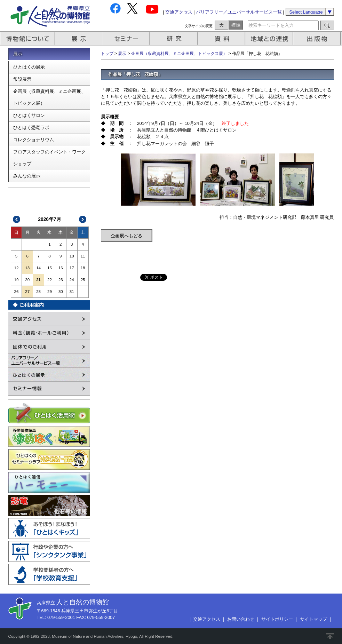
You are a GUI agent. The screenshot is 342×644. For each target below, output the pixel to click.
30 (61, 292)
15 (50, 268)
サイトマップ (313, 619)
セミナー (126, 39)
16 (61, 268)
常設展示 (22, 79)
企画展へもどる (126, 236)
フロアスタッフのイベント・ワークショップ (49, 158)
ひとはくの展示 (29, 67)
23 (61, 280)
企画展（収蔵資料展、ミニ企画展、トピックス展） (49, 97)
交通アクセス (179, 12)
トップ (107, 54)
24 (72, 280)
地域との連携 (270, 39)
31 (72, 292)
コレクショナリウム (34, 140)
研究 (174, 39)
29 (50, 292)
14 (38, 268)
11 (83, 256)
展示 (79, 39)
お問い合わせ (241, 619)
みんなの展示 (27, 176)
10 (72, 256)
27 (27, 292)
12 (17, 268)
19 (17, 280)
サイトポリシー (277, 619)
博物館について (27, 39)
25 (83, 280)
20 (27, 280)
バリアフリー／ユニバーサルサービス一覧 (239, 12)
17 (72, 268)
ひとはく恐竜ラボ (31, 128)
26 (17, 292)
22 (50, 280)
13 (27, 268)
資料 (222, 39)
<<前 (17, 219)
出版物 (318, 39)
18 (83, 268)
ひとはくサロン (29, 115)
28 (38, 292)
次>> (82, 219)
